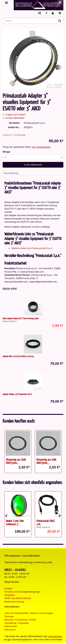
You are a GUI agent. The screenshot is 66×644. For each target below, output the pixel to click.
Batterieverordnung (14, 602)
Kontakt (8, 589)
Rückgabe (10, 595)
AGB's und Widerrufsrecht (18, 598)
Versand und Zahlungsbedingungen (22, 592)
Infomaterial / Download (16, 623)
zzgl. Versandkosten (41, 147)
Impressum (10, 630)
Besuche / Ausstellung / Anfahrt (20, 620)
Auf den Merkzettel (15, 118)
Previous (6, 516)
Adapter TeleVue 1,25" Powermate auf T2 (17, 394)
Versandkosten (55, 636)
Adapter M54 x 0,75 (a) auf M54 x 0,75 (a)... (19, 356)
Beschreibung (11, 173)
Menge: (7, 152)
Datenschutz (11, 626)
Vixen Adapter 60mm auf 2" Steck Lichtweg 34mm (21, 318)
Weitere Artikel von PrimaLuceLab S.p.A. (32, 248)
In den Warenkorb (33, 165)
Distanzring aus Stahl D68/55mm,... (16, 461)
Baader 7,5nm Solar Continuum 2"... (15, 522)
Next (60, 516)
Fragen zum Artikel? (16, 115)
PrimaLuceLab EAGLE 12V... (45, 522)
